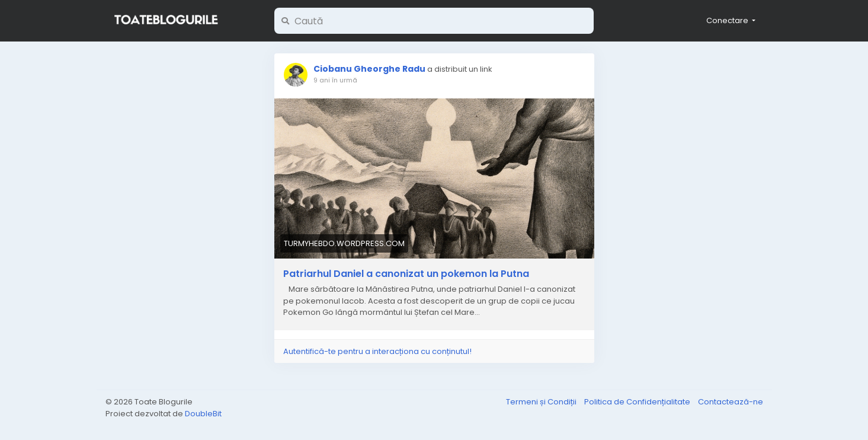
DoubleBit (203, 414)
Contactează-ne (731, 402)
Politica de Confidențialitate (638, 402)
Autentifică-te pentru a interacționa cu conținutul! (377, 351)
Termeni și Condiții (542, 402)
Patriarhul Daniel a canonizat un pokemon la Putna (406, 274)
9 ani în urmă (335, 80)
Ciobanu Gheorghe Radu (369, 69)
